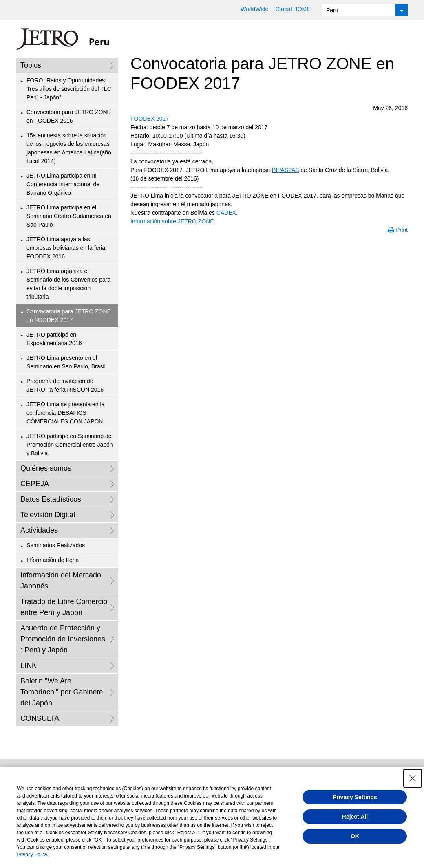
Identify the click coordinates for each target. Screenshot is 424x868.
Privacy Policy (32, 855)
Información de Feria (53, 560)
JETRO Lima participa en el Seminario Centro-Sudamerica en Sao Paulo (69, 216)
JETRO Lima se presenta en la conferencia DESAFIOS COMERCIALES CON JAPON (65, 413)
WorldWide (254, 9)
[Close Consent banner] (413, 778)
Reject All (355, 817)
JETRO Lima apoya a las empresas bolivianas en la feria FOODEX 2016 (66, 248)
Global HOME (293, 9)
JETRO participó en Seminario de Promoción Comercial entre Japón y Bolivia (70, 445)
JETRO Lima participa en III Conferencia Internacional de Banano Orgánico (63, 184)
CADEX (226, 213)
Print (402, 230)
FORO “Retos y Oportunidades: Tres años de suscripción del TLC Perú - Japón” (69, 89)
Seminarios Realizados (56, 545)
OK (355, 836)
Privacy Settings (355, 797)
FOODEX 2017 (150, 119)
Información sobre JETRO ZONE (172, 221)
